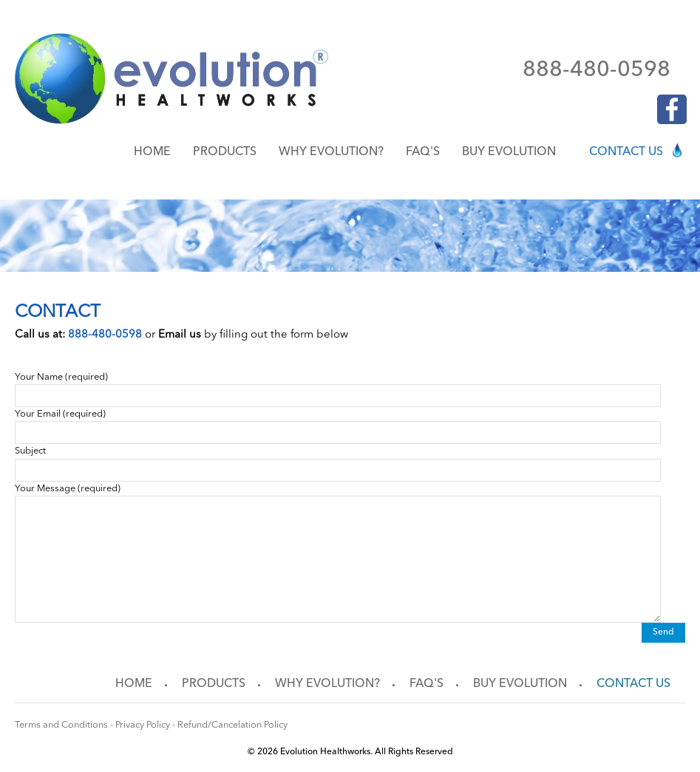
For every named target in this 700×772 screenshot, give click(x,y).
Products (225, 152)
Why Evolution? (331, 152)
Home (152, 152)
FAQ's (423, 152)
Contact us (626, 152)
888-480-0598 (597, 70)
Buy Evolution (509, 152)
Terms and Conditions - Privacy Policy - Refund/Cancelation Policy (151, 725)
